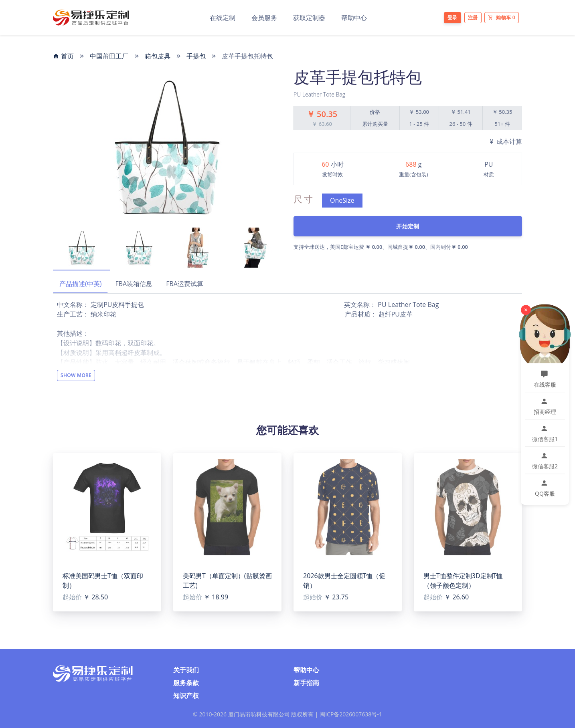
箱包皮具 (158, 56)
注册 (473, 17)
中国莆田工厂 (109, 56)
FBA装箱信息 (134, 284)
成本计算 (505, 141)
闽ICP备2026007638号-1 (351, 714)
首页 (63, 56)
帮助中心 (354, 18)
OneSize (342, 200)
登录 (453, 17)
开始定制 (408, 226)
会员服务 (264, 18)
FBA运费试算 (185, 284)
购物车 (502, 17)
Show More (76, 375)
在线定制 (223, 18)
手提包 (196, 56)
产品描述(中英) (80, 284)
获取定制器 (309, 18)
